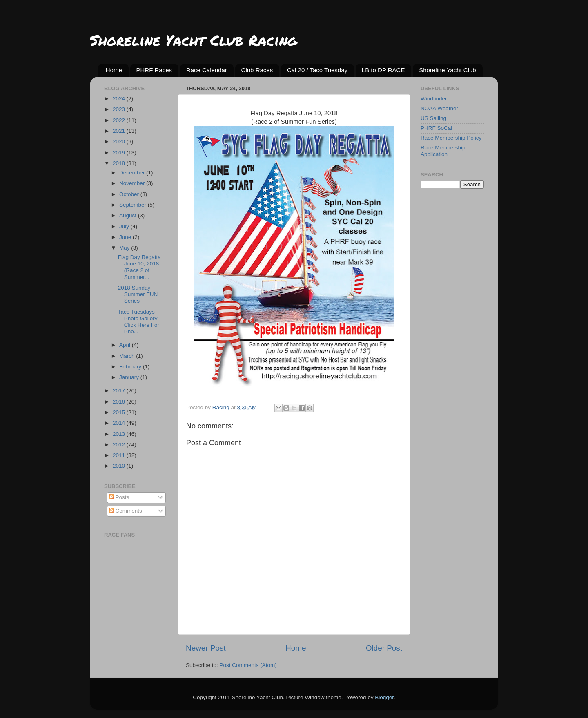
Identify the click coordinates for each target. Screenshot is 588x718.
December (133, 173)
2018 (120, 163)
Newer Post (206, 648)
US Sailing (433, 118)
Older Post (384, 648)
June (126, 237)
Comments (126, 511)
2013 (120, 434)
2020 (120, 142)
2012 (120, 445)
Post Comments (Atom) (248, 665)
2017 (120, 391)
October (130, 194)
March (128, 356)
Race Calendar (207, 70)
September (134, 205)
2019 (120, 153)
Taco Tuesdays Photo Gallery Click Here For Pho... (139, 322)
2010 (120, 466)
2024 (120, 99)
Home (114, 70)
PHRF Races (154, 70)
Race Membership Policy (451, 138)
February (131, 367)
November (133, 183)
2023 (120, 109)
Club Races (257, 70)
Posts (119, 497)
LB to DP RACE (383, 70)
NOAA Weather (439, 108)
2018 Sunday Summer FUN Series (138, 294)
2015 (120, 412)
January (130, 377)
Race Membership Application (443, 151)
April (126, 345)
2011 (120, 455)
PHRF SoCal (436, 128)
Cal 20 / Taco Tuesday (317, 70)
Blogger (384, 697)
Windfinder (434, 99)
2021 (120, 131)
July (125, 226)
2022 (120, 120)
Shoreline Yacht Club (448, 70)
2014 (120, 423)
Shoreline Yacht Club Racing (193, 40)
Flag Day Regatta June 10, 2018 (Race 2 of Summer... (139, 267)
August (129, 215)
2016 (120, 402)
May (125, 248)
